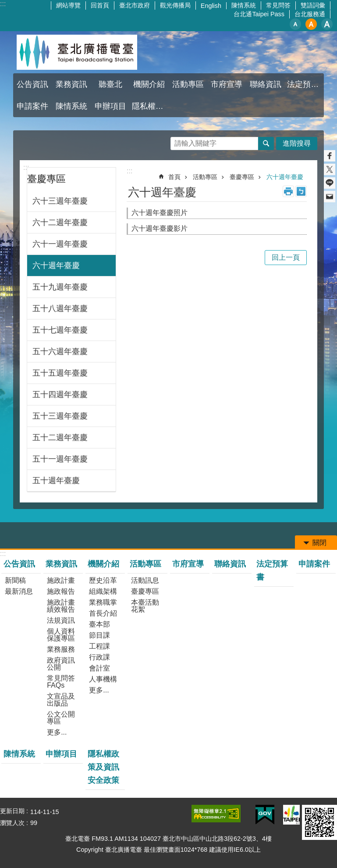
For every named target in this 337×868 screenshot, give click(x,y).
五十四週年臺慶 (60, 395)
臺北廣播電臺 (77, 52)
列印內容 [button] (288, 191)
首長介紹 (103, 613)
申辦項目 (110, 106)
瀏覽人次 (12, 823)
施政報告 (61, 591)
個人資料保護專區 (61, 635)
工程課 (99, 646)
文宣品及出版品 (61, 700)
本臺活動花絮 (145, 606)
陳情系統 (244, 5)
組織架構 (103, 591)
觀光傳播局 (175, 5)
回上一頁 (286, 257)
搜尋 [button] (266, 143)
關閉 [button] (319, 543)
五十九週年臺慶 (60, 287)
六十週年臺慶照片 (160, 213)
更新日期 (12, 811)
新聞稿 (15, 580)
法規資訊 (61, 620)
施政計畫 (61, 580)
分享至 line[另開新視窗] (330, 183)
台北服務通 (310, 14)
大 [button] (327, 24)
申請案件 (32, 106)
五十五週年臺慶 (60, 373)
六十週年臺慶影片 (160, 228)
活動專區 (188, 84)
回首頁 (100, 5)
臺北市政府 (135, 5)
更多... (57, 732)
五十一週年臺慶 (60, 459)
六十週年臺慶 (56, 265)
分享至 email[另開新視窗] (330, 197)
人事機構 (103, 679)
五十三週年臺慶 (60, 416)
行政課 (99, 657)
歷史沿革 (103, 580)
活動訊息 (145, 580)
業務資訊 (71, 84)
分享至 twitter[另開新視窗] (330, 169)
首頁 (174, 177)
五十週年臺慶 (56, 481)
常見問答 (278, 5)
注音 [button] (301, 191)
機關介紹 (149, 84)
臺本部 (99, 624)
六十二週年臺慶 (60, 222)
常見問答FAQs (61, 682)
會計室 (99, 668)
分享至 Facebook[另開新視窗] (330, 156)
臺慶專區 (46, 179)
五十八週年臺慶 (60, 308)
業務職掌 (103, 602)
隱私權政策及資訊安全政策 (150, 106)
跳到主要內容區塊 (5, 5)
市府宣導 (227, 84)
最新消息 (19, 591)
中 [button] (311, 24)
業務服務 (61, 649)
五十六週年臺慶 (60, 352)
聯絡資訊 (266, 84)
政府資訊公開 (61, 664)
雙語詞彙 (313, 5)
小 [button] (295, 24)
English (211, 6)
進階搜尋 (297, 143)
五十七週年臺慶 (60, 330)
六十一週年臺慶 (60, 244)
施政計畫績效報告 (61, 606)
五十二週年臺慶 (60, 438)
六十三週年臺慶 (60, 201)
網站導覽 (68, 5)
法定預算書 (305, 84)
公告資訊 (32, 84)
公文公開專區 (61, 718)
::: (26, 167)
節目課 (99, 635)
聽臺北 (110, 84)
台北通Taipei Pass (259, 14)
